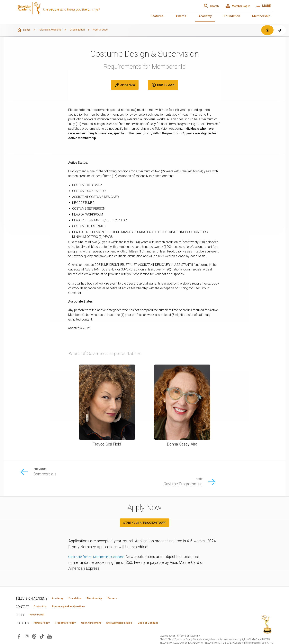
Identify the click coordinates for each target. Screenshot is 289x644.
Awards (181, 16)
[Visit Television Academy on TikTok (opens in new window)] (42, 629)
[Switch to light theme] (267, 30)
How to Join (163, 85)
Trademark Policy (74, 616)
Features (157, 16)
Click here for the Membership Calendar (102, 548)
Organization (87, 30)
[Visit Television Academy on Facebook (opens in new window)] (19, 629)
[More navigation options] (263, 6)
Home (25, 30)
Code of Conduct (174, 616)
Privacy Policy (44, 616)
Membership (261, 16)
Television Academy (55, 30)
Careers (129, 589)
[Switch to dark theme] (280, 30)
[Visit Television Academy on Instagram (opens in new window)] (27, 629)
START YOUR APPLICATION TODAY (144, 514)
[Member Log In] (234, 6)
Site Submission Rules (139, 616)
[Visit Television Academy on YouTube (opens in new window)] (50, 629)
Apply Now (125, 85)
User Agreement (105, 616)
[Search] (199, 6)
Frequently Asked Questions (76, 598)
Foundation (232, 16)
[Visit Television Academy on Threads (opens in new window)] (34, 629)
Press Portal (40, 607)
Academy (205, 16)
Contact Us (42, 598)
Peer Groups (114, 30)
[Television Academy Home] (79, 12)
